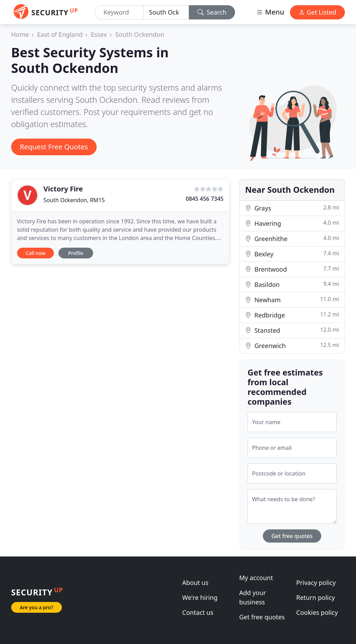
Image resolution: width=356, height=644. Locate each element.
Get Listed (317, 12)
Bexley (292, 254)
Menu (270, 12)
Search (212, 12)
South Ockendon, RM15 (74, 200)
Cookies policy (317, 612)
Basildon (292, 284)
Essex (99, 34)
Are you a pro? (37, 607)
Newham (292, 300)
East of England (60, 34)
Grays (292, 208)
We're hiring (200, 597)
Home (20, 34)
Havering (292, 223)
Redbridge (292, 315)
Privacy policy (316, 583)
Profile (76, 253)
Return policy (315, 597)
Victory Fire (63, 189)
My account (256, 578)
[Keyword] (119, 12)
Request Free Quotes (54, 147)
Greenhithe (292, 238)
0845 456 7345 (205, 199)
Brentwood (292, 269)
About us (195, 583)
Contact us (198, 612)
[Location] (166, 12)
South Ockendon (140, 34)
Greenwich (292, 345)
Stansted (292, 330)
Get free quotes (292, 536)
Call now (35, 253)
